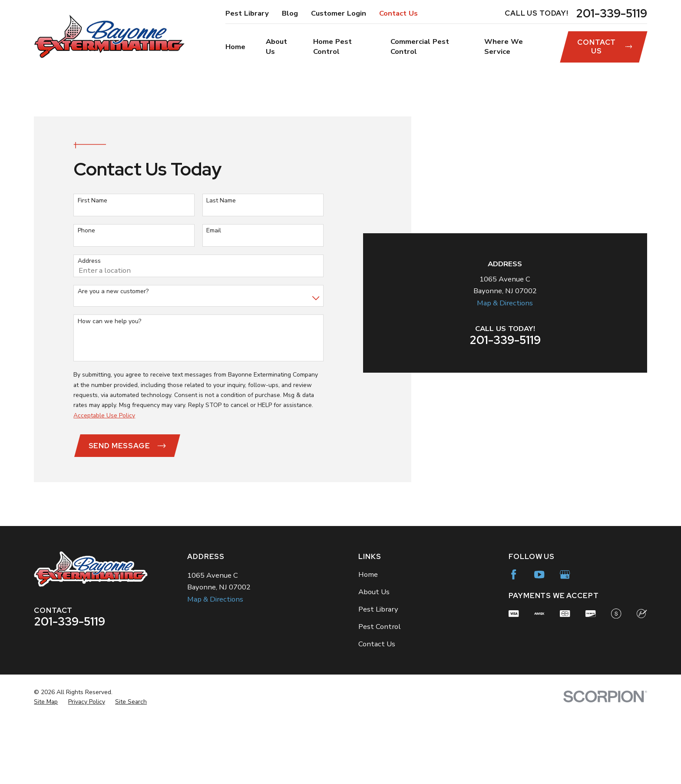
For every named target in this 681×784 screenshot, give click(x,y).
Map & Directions (505, 194)
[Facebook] (514, 640)
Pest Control (380, 692)
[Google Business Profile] (565, 640)
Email (214, 264)
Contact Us (398, 13)
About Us (374, 657)
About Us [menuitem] (276, 46)
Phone (86, 264)
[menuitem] (46, 767)
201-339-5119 (612, 13)
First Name (93, 233)
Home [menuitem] (235, 47)
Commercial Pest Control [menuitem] (420, 46)
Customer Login (339, 13)
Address (89, 294)
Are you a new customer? (113, 324)
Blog (290, 13)
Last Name (221, 233)
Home (368, 640)
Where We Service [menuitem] (504, 46)
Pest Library (247, 13)
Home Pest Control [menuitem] (332, 46)
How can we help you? (109, 354)
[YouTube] (539, 640)
